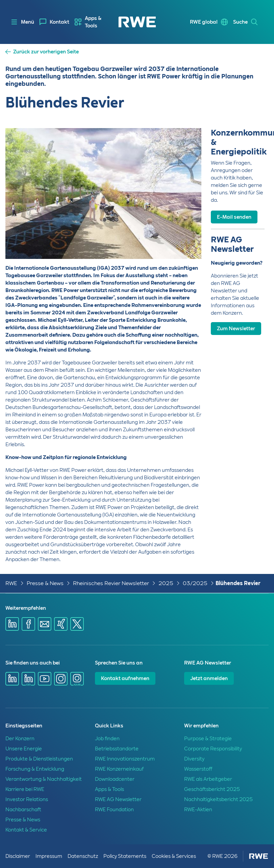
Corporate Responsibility (213, 749)
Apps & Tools (93, 22)
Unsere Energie (24, 749)
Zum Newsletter (236, 329)
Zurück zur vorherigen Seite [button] (46, 52)
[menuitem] (54, 22)
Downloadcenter (115, 779)
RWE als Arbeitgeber (208, 779)
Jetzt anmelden (209, 678)
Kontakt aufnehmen (125, 678)
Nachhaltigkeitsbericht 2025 (218, 799)
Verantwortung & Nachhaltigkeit (44, 779)
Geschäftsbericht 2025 (212, 789)
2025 (166, 583)
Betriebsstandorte (117, 749)
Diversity (194, 759)
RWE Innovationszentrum (125, 759)
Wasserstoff (198, 769)
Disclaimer (18, 856)
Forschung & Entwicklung (35, 769)
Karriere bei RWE (25, 789)
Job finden (107, 739)
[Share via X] (77, 624)
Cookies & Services (174, 856)
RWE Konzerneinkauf (119, 769)
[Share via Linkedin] (12, 624)
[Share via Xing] (61, 624)
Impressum (49, 856)
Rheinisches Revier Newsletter (111, 583)
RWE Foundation (114, 810)
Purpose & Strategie (208, 739)
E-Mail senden (234, 217)
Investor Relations (27, 799)
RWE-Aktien (198, 810)
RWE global (204, 22)
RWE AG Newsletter (118, 799)
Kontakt (59, 22)
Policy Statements (125, 856)
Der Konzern (20, 739)
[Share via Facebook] (28, 624)
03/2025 (195, 583)
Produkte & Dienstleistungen (39, 759)
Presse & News (45, 583)
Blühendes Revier (238, 583)
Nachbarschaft (23, 810)
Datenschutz (83, 856)
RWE (11, 583)
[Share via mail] (45, 624)
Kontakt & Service (26, 830)
